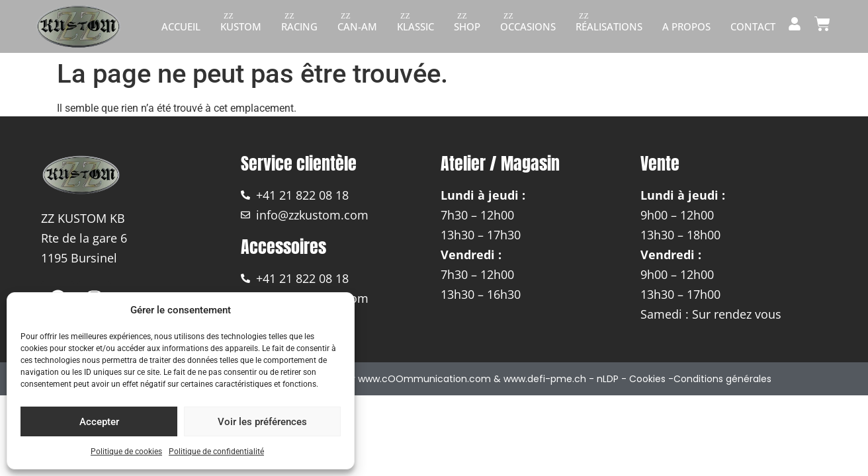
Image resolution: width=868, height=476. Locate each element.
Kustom (241, 26)
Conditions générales (722, 379)
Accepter (99, 422)
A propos (686, 26)
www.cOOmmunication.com (424, 379)
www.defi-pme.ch (545, 379)
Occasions (528, 26)
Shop (467, 26)
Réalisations (609, 26)
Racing (299, 26)
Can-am (357, 26)
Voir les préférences (262, 422)
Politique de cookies (126, 452)
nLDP (608, 379)
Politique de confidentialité (216, 452)
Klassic (415, 26)
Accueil (181, 26)
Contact (753, 26)
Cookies (647, 379)
